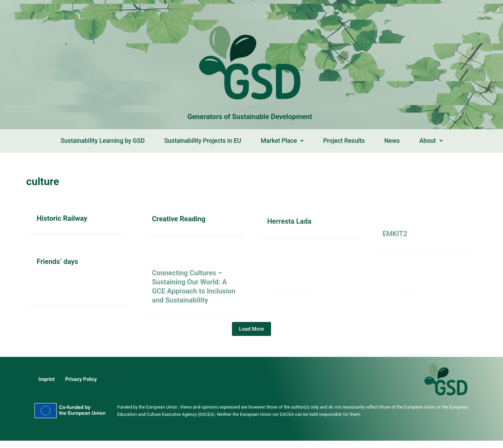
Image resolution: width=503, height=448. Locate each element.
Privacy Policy (81, 379)
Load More (251, 329)
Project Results (344, 141)
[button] (282, 141)
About (431, 141)
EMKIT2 (395, 253)
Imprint (47, 379)
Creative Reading (179, 220)
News (392, 141)
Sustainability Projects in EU (203, 141)
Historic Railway (62, 219)
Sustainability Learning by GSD (103, 141)
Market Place (282, 141)
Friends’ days (57, 266)
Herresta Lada (289, 226)
